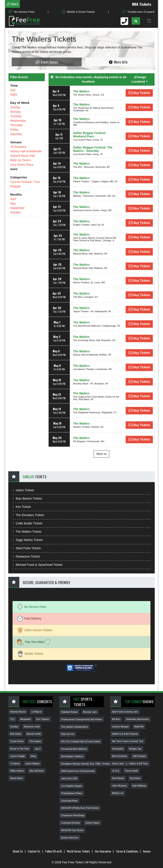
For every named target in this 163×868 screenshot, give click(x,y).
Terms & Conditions (127, 851)
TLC (12, 719)
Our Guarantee (103, 851)
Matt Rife (139, 727)
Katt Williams (139, 786)
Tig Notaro (135, 778)
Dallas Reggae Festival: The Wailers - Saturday (93, 149)
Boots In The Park (20, 749)
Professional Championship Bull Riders (82, 719)
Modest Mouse (18, 712)
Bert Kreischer (120, 756)
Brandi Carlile (34, 734)
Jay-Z (38, 749)
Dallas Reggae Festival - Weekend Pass (90, 135)
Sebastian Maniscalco (137, 719)
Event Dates (46, 62)
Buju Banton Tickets (27, 498)
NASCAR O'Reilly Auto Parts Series (80, 808)
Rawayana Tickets (26, 556)
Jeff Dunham (139, 756)
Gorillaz (14, 727)
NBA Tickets (145, 4)
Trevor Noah (131, 771)
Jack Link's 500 (69, 778)
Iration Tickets (23, 490)
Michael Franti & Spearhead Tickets (38, 565)
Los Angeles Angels (72, 786)
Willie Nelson (17, 771)
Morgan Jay (135, 749)
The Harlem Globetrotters (74, 727)
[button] (136, 21)
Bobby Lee (118, 793)
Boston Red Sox (70, 838)
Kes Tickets (22, 507)
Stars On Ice (68, 734)
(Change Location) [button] (140, 79)
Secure (147, 851)
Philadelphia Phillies (72, 793)
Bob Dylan (16, 734)
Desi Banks (118, 778)
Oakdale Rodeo (69, 712)
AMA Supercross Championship (78, 771)
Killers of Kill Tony (138, 764)
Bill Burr (116, 719)
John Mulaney (119, 786)
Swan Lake (118, 764)
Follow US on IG (54, 851)
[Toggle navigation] (149, 21)
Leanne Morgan (120, 727)
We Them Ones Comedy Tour (128, 741)
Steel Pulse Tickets (27, 548)
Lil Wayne (36, 712)
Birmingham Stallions (72, 756)
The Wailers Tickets (27, 532)
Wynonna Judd (32, 727)
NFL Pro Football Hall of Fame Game (81, 741)
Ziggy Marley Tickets (28, 540)
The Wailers (81, 91)
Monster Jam (90, 712)
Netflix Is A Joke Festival (125, 734)
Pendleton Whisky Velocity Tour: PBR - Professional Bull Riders (94, 764)
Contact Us (34, 851)
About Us (18, 851)
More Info (118, 62)
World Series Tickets (78, 851)
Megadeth (25, 719)
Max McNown (37, 771)
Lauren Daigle (18, 756)
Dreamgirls (118, 749)
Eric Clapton (43, 719)
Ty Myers (15, 764)
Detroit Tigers (92, 823)
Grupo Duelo (17, 741)
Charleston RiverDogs (73, 815)
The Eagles (35, 741)
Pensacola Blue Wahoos (74, 749)
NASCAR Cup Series (72, 830)
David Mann (17, 778)
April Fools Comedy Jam (125, 712)
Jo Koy (116, 771)
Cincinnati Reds (69, 801)
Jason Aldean (32, 764)
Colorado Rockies (70, 823)
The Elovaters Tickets (28, 515)
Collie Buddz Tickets (27, 523)
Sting (33, 756)
